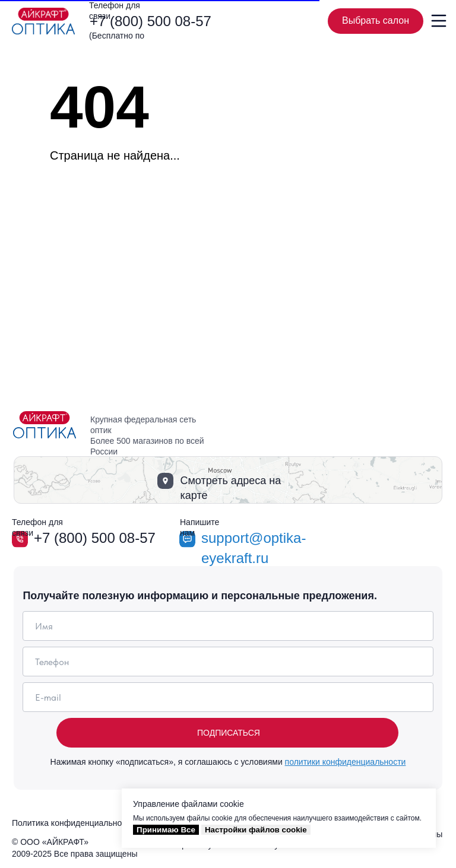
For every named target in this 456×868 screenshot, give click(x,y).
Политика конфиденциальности (73, 823)
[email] (228, 697)
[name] (228, 626)
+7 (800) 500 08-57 (151, 21)
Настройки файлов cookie (256, 830)
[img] (43, 21)
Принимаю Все (166, 830)
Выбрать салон (383, 21)
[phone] (228, 662)
